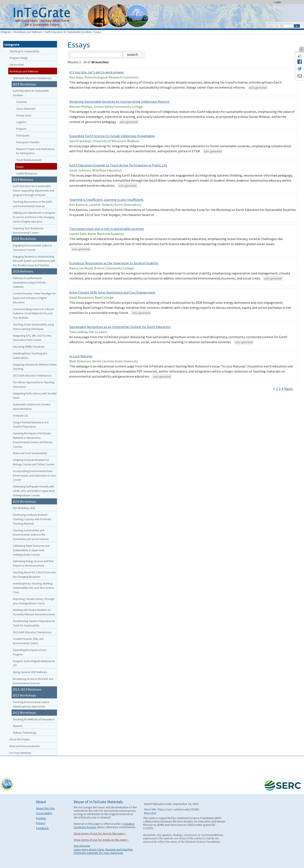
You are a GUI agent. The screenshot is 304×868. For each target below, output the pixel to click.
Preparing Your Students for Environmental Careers (28, 230)
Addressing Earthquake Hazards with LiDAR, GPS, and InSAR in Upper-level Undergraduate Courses (34, 491)
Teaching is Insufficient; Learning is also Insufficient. (107, 200)
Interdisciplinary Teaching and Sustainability (30, 356)
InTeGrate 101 (20, 416)
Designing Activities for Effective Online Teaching (35, 367)
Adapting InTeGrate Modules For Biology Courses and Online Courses (34, 462)
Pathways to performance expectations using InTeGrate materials (29, 282)
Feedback (42, 828)
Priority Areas (24, 115)
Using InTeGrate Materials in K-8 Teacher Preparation (31, 425)
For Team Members (20, 753)
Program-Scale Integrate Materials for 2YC (34, 663)
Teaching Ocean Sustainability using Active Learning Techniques (33, 327)
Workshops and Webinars (28, 32)
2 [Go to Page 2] (277, 389)
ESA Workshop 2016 (24, 508)
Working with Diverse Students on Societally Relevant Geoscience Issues (34, 612)
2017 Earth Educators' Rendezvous (32, 375)
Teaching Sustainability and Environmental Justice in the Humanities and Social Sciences (31, 535)
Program (21, 129)
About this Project (20, 739)
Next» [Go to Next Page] (289, 389)
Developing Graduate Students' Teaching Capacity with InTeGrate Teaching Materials (32, 519)
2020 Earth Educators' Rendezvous (32, 78)
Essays (20, 167)
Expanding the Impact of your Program (30, 652)
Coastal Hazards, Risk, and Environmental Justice (28, 641)
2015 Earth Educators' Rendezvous (32, 632)
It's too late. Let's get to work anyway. (97, 72)
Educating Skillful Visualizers (29, 347)
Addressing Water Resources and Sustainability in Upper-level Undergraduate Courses (31, 550)
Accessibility (44, 813)
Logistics (21, 122)
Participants (23, 135)
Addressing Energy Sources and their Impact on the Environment (33, 563)
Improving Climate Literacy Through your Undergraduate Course (34, 601)
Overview (21, 102)
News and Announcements (25, 746)
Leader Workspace (27, 173)
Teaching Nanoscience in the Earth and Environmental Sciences (32, 204)
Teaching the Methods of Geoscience (34, 719)
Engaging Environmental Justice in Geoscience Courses (33, 248)
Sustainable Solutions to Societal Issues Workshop (32, 407)
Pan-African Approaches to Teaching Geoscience (33, 384)
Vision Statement (26, 109)
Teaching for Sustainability (24, 51)
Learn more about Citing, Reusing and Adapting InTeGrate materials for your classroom (103, 851)
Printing (41, 818)
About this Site (45, 808)
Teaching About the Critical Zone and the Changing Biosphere (34, 574)
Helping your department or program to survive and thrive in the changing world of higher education (34, 217)
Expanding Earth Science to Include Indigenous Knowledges (112, 136)
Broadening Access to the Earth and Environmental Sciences (33, 681)
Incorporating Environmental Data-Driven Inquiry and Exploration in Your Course (34, 475)
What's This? (150, 813)
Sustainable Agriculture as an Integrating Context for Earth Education (120, 327)
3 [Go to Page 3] (280, 389)
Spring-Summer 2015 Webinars (30, 672)
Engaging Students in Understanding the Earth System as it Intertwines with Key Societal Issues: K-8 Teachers (34, 261)
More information (82, 846)
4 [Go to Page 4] (282, 389)
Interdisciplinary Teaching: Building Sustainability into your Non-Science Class (33, 588)
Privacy (41, 823)
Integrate (6, 32)
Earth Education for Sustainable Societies (68, 32)
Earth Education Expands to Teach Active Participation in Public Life (118, 165)
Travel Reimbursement (29, 160)
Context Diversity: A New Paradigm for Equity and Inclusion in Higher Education (34, 298)
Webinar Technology (25, 733)
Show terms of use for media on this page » (101, 840)
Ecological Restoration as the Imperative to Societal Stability (114, 263)
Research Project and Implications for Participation (36, 151)
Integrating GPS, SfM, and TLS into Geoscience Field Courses (32, 338)
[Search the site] (96, 55)
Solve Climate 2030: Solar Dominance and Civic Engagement (112, 292)
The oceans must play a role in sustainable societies (107, 229)
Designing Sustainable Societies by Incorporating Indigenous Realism (119, 101)
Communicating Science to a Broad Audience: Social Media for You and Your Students (33, 313)
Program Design (19, 58)
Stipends (18, 726)
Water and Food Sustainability (30, 453)
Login (278, 2)
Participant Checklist (28, 142)
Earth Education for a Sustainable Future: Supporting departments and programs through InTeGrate (33, 190)
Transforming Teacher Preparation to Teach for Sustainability (34, 623)
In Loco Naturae (81, 356)
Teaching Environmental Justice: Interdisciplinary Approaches (31, 704)
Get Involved (17, 65)
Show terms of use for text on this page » (100, 833)
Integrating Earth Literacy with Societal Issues (35, 396)
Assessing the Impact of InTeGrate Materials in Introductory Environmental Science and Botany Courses (33, 440)
